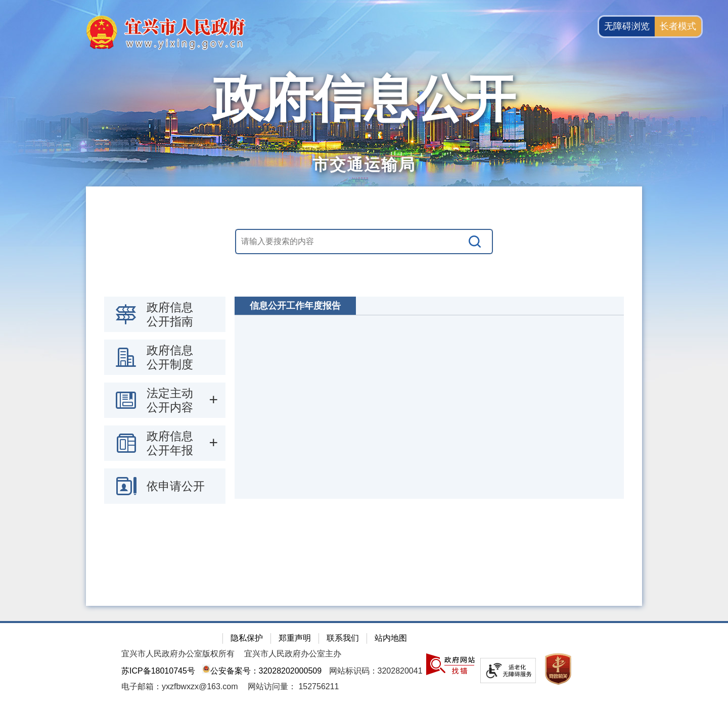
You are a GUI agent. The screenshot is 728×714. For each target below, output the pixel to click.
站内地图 (391, 638)
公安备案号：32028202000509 (262, 671)
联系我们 (343, 638)
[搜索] (475, 242)
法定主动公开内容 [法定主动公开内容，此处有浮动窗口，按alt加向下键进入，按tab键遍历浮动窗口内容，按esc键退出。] (170, 400)
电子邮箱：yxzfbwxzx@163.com (180, 686)
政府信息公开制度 (170, 357)
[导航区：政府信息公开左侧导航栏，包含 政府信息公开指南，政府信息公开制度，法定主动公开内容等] (165, 400)
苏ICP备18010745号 (158, 671)
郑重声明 (295, 638)
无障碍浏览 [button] (627, 26)
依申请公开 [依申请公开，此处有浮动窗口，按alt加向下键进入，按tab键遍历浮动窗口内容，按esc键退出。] (176, 486)
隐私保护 (247, 638)
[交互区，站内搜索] (364, 242)
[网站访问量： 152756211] (293, 686)
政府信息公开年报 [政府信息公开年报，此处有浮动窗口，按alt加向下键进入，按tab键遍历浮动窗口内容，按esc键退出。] (170, 443)
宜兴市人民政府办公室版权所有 (178, 654)
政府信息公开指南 (170, 314)
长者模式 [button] (678, 26)
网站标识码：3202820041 (376, 671)
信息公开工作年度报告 (295, 306)
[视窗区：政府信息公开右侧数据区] (429, 398)
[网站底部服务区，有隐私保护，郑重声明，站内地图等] (364, 668)
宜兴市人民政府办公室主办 (293, 654)
